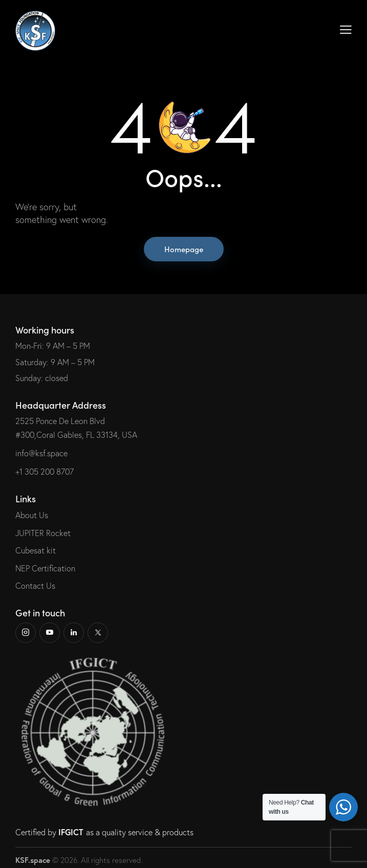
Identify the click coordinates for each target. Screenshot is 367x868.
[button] (346, 29)
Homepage (184, 249)
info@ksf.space (41, 453)
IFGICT (71, 832)
